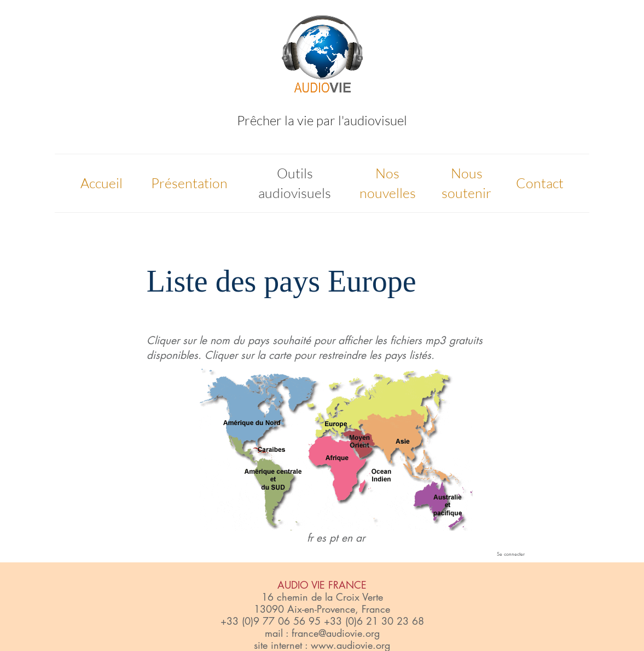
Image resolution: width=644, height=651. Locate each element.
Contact (540, 183)
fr (310, 538)
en (347, 538)
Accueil (101, 183)
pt (334, 538)
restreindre (342, 355)
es (321, 538)
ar (360, 538)
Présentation (189, 183)
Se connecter (511, 554)
